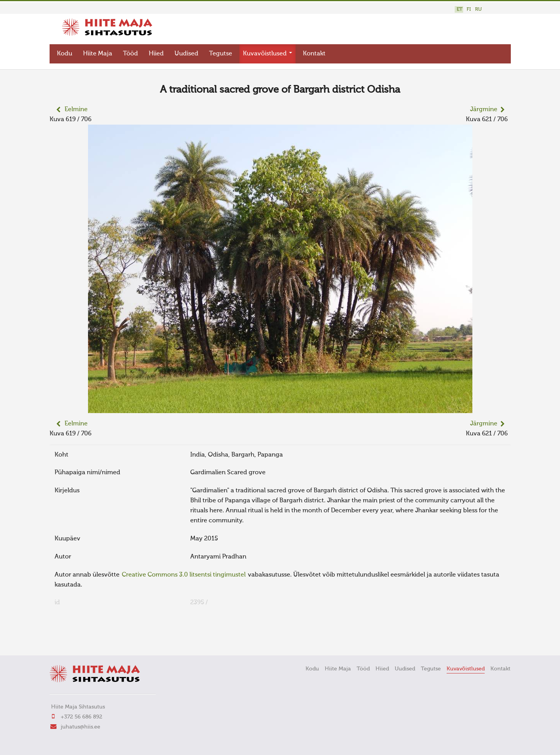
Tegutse (221, 52)
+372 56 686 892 (81, 715)
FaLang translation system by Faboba (77, 637)
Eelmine (76, 108)
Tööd (130, 52)
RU (478, 9)
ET (459, 9)
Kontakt (314, 52)
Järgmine (484, 108)
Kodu (65, 52)
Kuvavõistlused (268, 52)
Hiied (156, 52)
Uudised (186, 52)
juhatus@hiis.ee (81, 725)
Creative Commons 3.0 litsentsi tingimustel (184, 573)
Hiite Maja (98, 52)
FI (469, 9)
